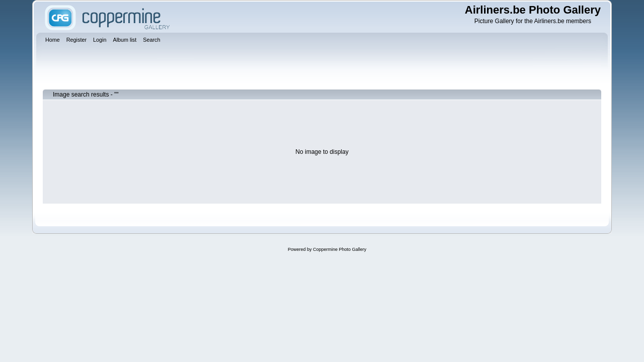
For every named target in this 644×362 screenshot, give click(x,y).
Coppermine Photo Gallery (340, 249)
